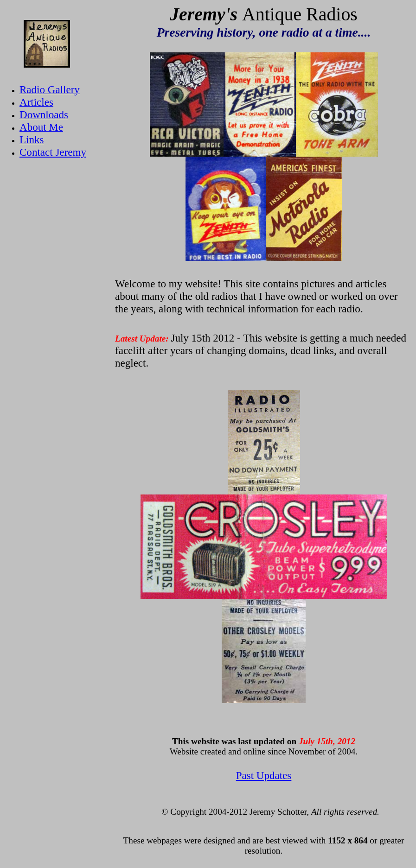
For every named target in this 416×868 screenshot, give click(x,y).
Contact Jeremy (53, 152)
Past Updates (264, 775)
